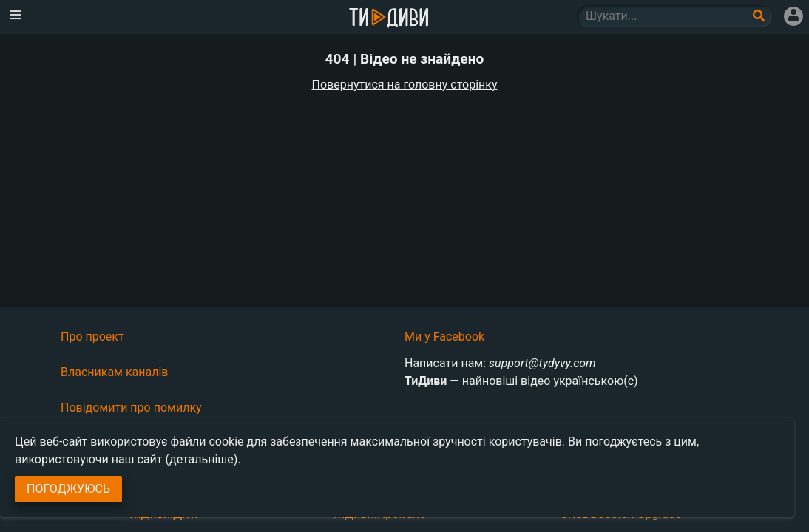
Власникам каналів (115, 372)
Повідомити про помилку (131, 407)
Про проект (92, 337)
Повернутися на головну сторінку (405, 85)
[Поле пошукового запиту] (760, 16)
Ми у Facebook (444, 337)
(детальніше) (202, 459)
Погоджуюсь (68, 489)
